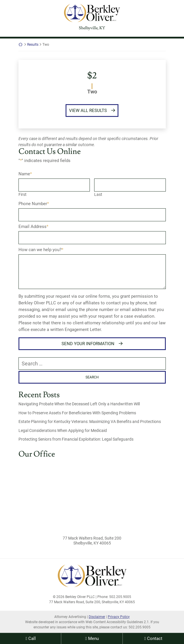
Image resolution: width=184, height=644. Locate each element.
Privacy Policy (119, 617)
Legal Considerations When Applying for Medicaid (63, 430)
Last (98, 194)
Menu (93, 639)
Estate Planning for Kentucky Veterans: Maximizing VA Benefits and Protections (90, 422)
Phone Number (34, 204)
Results (33, 45)
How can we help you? (41, 250)
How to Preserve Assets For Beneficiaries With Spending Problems (77, 413)
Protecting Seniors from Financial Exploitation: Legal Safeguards (76, 439)
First (23, 194)
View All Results (88, 111)
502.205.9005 (140, 627)
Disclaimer (97, 617)
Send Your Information (88, 344)
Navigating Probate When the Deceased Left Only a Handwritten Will (79, 404)
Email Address (33, 227)
